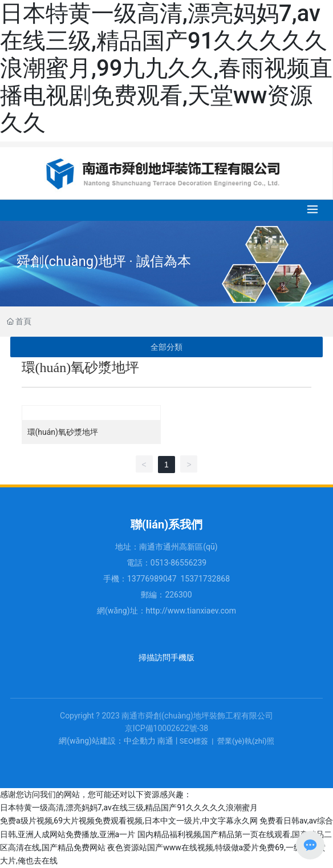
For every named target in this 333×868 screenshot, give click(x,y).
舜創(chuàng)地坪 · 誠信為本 (104, 261)
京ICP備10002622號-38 (166, 728)
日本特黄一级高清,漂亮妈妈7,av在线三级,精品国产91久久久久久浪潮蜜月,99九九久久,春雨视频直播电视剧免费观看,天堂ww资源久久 (166, 68)
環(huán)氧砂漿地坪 (63, 432)
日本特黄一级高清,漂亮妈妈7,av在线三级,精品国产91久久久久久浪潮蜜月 (129, 808)
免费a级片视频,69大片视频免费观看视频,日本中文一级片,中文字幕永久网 (129, 821)
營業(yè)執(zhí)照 (246, 741)
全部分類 (166, 347)
